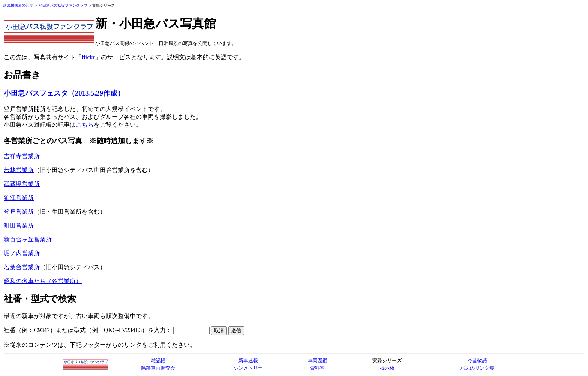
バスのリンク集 (477, 368)
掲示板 (387, 368)
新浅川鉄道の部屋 (18, 5)
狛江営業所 (19, 198)
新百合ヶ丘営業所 (28, 239)
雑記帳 (158, 360)
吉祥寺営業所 (22, 156)
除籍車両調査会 (158, 368)
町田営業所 (19, 225)
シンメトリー (248, 368)
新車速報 (248, 360)
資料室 (317, 368)
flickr (88, 57)
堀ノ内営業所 (22, 253)
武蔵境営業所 (22, 184)
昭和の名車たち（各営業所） (43, 281)
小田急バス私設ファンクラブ (63, 5)
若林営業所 (19, 170)
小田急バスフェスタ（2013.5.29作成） (64, 93)
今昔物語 (477, 360)
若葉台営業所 (22, 267)
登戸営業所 (19, 212)
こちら (85, 125)
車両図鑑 (318, 360)
